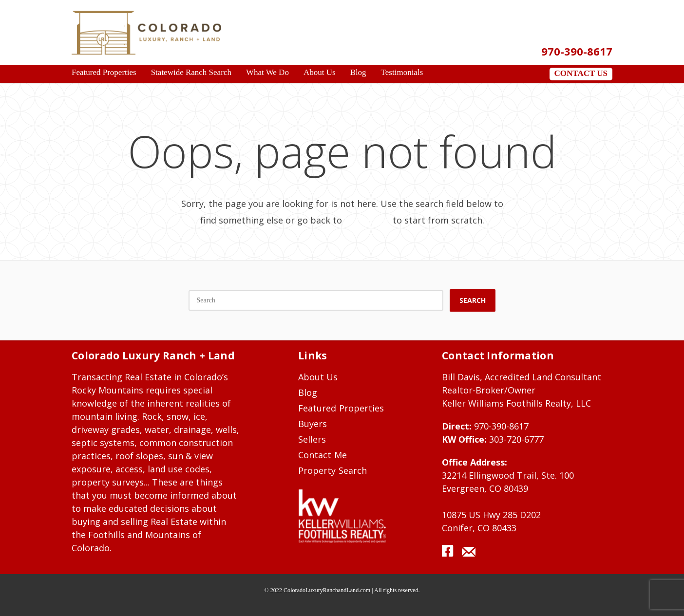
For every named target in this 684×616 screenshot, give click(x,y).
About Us (318, 377)
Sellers (312, 439)
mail (469, 554)
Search (473, 300)
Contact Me (323, 455)
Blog (308, 392)
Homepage (367, 220)
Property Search (332, 470)
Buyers (313, 424)
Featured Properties (341, 408)
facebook (451, 554)
